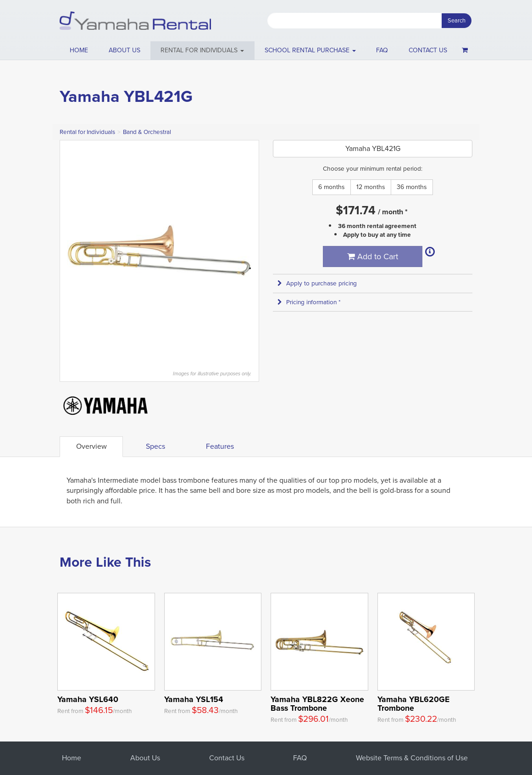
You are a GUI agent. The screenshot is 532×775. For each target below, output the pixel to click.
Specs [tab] (155, 446)
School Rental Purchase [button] (310, 50)
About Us (145, 758)
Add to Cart (373, 256)
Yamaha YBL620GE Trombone (413, 704)
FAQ (382, 50)
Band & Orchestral (147, 132)
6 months (332, 187)
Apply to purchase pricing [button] (317, 283)
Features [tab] (220, 446)
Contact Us (227, 758)
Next (247, 251)
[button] (202, 50)
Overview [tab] (91, 446)
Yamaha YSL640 (88, 699)
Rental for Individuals (87, 132)
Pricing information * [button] (309, 302)
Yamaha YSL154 (194, 699)
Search (457, 20)
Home (79, 50)
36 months (412, 187)
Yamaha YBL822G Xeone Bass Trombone (317, 704)
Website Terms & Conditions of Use (412, 758)
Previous (72, 251)
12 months (371, 187)
